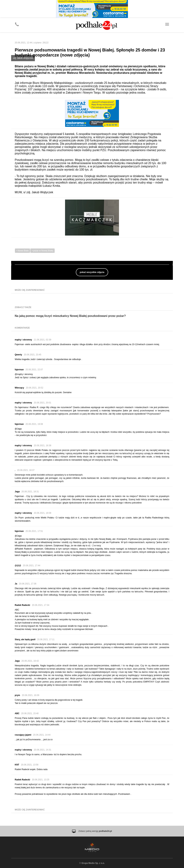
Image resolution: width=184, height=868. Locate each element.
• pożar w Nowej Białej (42, 251)
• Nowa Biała (22, 251)
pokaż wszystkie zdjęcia (92, 272)
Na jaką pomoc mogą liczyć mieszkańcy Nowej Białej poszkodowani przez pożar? (70, 316)
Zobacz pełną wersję (95, 831)
